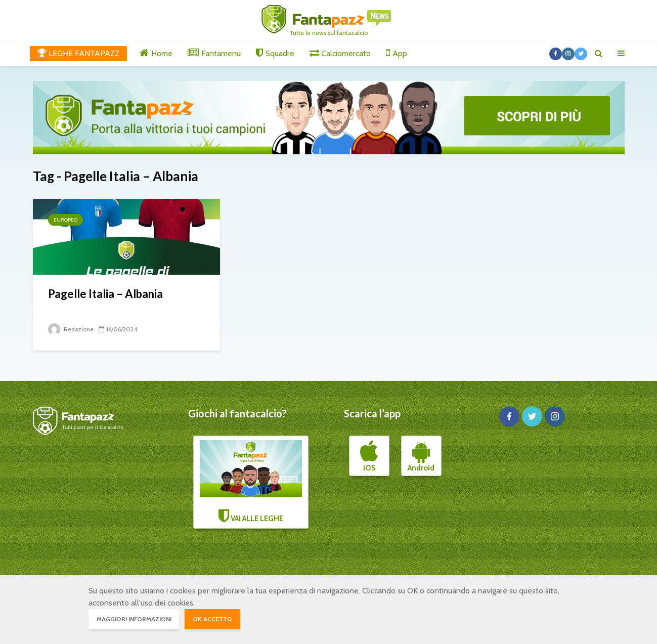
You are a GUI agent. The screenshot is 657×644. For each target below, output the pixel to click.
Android (421, 456)
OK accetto (212, 619)
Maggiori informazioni (134, 619)
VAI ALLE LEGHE (251, 482)
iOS (369, 456)
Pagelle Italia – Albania (105, 294)
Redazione (71, 329)
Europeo (65, 220)
